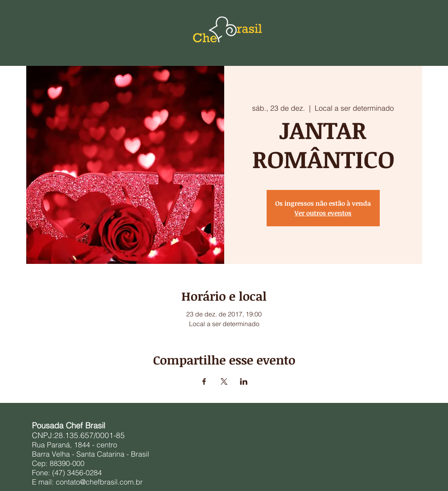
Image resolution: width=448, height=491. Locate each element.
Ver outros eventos (323, 213)
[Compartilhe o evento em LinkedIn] (244, 381)
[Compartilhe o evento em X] (224, 381)
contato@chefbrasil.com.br (99, 482)
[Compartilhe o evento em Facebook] (204, 381)
